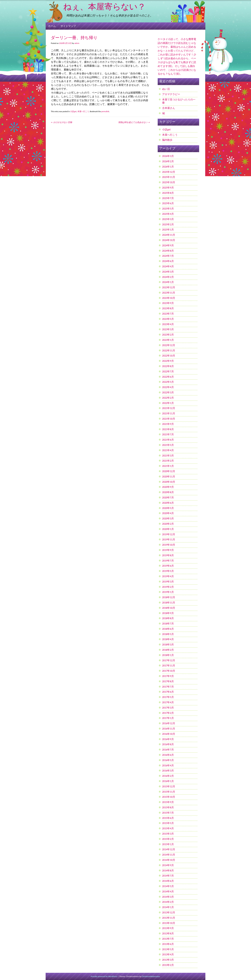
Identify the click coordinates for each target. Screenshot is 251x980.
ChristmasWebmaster (151, 976)
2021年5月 (168, 445)
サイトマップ (68, 26)
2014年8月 (168, 871)
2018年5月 (168, 634)
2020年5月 (168, 508)
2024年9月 (168, 245)
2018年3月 (168, 645)
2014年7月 (168, 876)
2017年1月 (168, 718)
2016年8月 (168, 744)
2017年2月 (168, 713)
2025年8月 (168, 193)
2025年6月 (168, 203)
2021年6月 (168, 440)
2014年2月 (168, 902)
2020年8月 (168, 492)
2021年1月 (168, 466)
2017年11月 (169, 666)
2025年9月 (168, 188)
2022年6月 (168, 377)
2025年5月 (168, 209)
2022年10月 (169, 356)
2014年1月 (168, 907)
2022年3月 (168, 392)
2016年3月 (168, 771)
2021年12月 (169, 408)
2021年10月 (169, 419)
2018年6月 (168, 629)
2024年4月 (168, 266)
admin (77, 43)
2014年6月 (168, 881)
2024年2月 (168, 277)
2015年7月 (168, 813)
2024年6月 (168, 261)
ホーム (52, 26)
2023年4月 (168, 324)
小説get (73, 111)
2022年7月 (168, 371)
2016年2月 (168, 776)
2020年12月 (169, 471)
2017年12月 (169, 660)
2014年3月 (168, 897)
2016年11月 (169, 729)
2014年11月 (169, 855)
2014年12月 (169, 849)
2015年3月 (168, 834)
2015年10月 (169, 797)
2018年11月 (169, 603)
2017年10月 (169, 671)
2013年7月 (168, 939)
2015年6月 (168, 818)
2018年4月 (168, 639)
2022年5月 (168, 382)
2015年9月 (168, 802)
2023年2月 (168, 335)
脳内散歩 (167, 140)
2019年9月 (168, 550)
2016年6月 (168, 755)
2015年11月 (169, 792)
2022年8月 (168, 366)
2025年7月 (168, 198)
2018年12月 (169, 597)
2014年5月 (168, 886)
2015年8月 (168, 807)
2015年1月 (168, 844)
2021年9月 (168, 424)
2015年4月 (168, 828)
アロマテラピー (171, 94)
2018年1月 (168, 655)
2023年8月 (168, 308)
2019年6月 (168, 566)
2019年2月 (168, 587)
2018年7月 (168, 624)
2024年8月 (168, 251)
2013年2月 (168, 965)
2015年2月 (168, 839)
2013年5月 (168, 949)
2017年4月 (168, 702)
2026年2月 (168, 161)
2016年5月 (168, 760)
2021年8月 (168, 429)
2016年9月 (168, 739)
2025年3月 (168, 219)
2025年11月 (169, 177)
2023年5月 (168, 319)
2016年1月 (168, 781)
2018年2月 (168, 650)
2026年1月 (168, 167)
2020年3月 (168, 519)
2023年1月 (168, 340)
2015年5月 (168, 823)
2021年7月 (168, 434)
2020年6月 (168, 503)
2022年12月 (169, 345)
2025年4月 (168, 214)
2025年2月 (168, 224)
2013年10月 (169, 923)
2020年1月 (168, 529)
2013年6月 (168, 944)
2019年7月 (168, 561)
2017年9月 (168, 676)
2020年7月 (168, 498)
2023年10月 (169, 298)
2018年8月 (168, 618)
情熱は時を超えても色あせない (134, 122)
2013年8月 (168, 933)
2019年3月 (168, 582)
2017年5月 (168, 697)
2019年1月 (168, 592)
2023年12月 (169, 287)
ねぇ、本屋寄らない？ (104, 7)
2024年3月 (168, 272)
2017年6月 (168, 692)
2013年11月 (169, 918)
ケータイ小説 (165, 39)
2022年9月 (168, 361)
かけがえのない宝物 (61, 122)
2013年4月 (168, 954)
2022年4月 (168, 387)
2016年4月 (168, 765)
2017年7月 (168, 687)
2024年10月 (169, 240)
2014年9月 (168, 865)
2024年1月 (168, 282)
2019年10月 (169, 545)
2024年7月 (168, 256)
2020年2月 (168, 524)
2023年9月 (168, 303)
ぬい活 (166, 89)
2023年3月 (168, 329)
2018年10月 (169, 608)
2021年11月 (169, 413)
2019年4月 (168, 576)
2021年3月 (168, 456)
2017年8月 (168, 681)
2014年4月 (168, 892)
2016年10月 (169, 734)
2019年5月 (168, 571)
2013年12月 (169, 912)
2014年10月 (169, 860)
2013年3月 (168, 960)
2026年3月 (168, 156)
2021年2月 (168, 461)
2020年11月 (169, 477)
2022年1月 (168, 403)
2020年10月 (169, 482)
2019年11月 (169, 539)
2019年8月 (168, 555)
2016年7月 (168, 750)
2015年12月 (169, 786)
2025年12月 (169, 172)
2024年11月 (169, 235)
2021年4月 (168, 450)
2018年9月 (168, 613)
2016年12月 (169, 723)
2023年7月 (168, 314)
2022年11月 (169, 351)
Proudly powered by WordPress (104, 976)
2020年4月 (168, 513)
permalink (105, 111)
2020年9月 (168, 487)
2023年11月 (169, 293)
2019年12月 (169, 534)
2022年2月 (168, 398)
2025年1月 (168, 230)
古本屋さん (169, 108)
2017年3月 (168, 708)
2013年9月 (168, 928)
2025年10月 (169, 182)
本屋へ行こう (83, 111)
